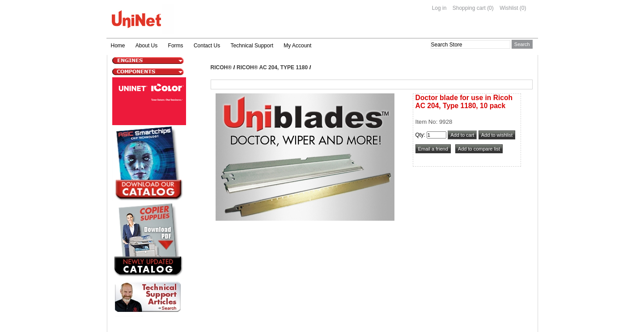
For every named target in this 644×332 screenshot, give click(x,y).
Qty (420, 135)
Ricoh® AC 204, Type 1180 (272, 67)
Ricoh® (221, 67)
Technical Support (252, 46)
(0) (490, 8)
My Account (297, 46)
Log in (439, 8)
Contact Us (207, 46)
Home (118, 46)
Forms (176, 46)
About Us (146, 46)
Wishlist (509, 8)
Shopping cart (469, 8)
